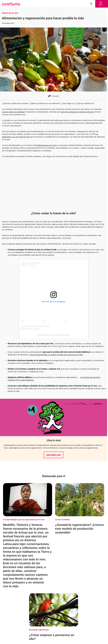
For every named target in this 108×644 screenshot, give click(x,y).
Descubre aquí (54, 455)
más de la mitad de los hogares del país (77, 112)
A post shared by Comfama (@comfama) (54, 335)
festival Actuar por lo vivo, (47, 145)
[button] (11, 4)
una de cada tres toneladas (13, 112)
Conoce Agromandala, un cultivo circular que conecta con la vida (56, 355)
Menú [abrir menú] (101, 4)
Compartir (54, 96)
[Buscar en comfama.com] (91, 4)
